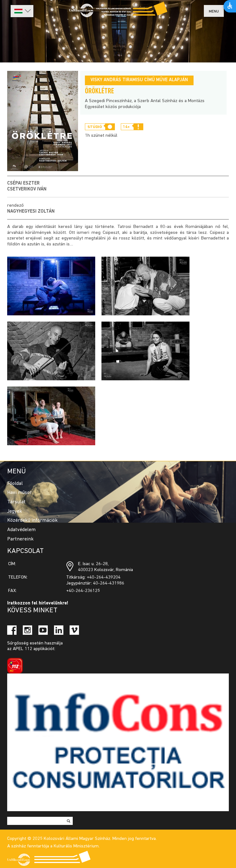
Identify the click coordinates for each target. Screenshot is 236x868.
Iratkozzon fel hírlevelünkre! (38, 603)
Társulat (16, 502)
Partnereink (20, 539)
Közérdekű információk (32, 520)
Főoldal (15, 484)
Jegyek (15, 511)
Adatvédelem (21, 530)
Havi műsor (20, 493)
